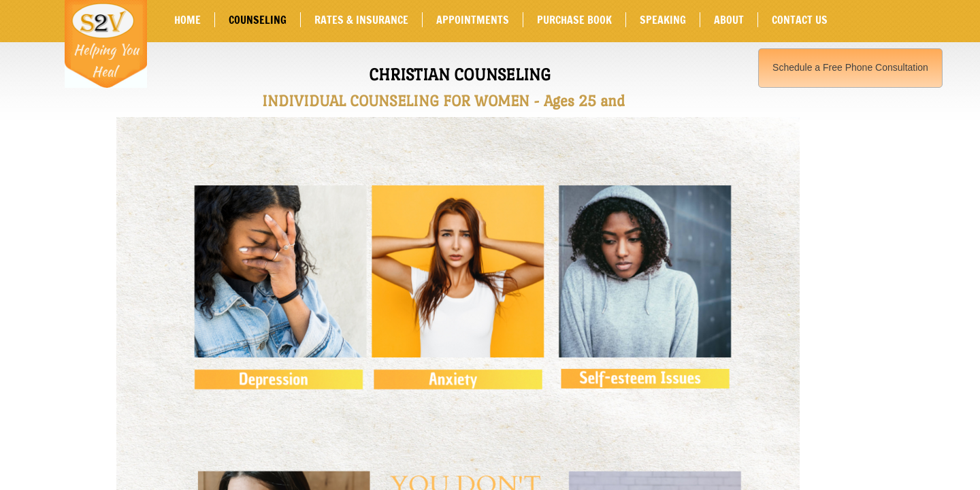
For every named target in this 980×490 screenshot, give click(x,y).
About (729, 20)
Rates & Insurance (361, 20)
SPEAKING (663, 20)
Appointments (473, 20)
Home (187, 20)
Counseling (258, 20)
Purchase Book (574, 20)
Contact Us (800, 20)
